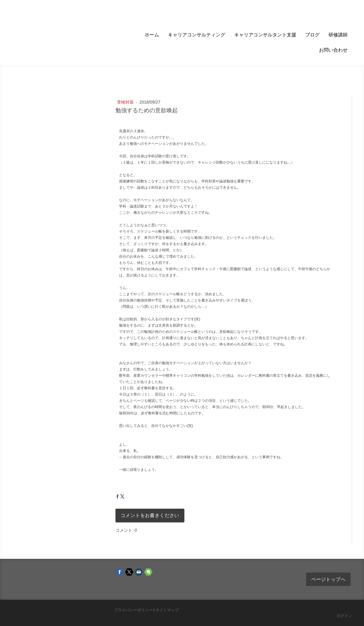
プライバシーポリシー (133, 610)
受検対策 (126, 102)
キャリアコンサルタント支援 (265, 35)
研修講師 (338, 35)
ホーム (152, 35)
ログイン (344, 616)
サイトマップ (167, 610)
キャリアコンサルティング (197, 35)
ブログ (312, 35)
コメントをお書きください (150, 515)
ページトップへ (328, 579)
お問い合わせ (333, 50)
